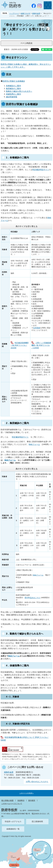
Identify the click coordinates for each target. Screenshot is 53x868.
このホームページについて (12, 803)
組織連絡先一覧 (13, 829)
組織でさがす (26, 13)
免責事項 (21, 800)
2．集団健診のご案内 (17, 423)
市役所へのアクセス (13, 822)
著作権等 (32, 800)
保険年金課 (36, 13)
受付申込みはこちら (32, 598)
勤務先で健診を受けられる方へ (19, 91)
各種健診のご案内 (13, 86)
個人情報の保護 (7, 800)
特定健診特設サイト (41, 170)
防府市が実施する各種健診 (14, 81)
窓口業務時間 (37, 822)
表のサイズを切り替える (27, 226)
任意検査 (37, 328)
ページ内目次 (26, 43)
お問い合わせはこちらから (37, 782)
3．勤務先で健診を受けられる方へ (25, 634)
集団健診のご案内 (13, 88)
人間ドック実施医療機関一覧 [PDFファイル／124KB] (41, 345)
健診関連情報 (12, 97)
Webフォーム (34, 444)
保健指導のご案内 (13, 94)
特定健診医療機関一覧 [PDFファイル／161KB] (20, 345)
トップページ (14, 13)
